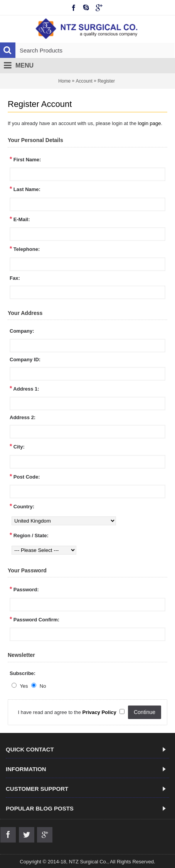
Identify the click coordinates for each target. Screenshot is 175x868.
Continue (145, 712)
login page (150, 123)
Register (106, 81)
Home (64, 81)
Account (84, 81)
